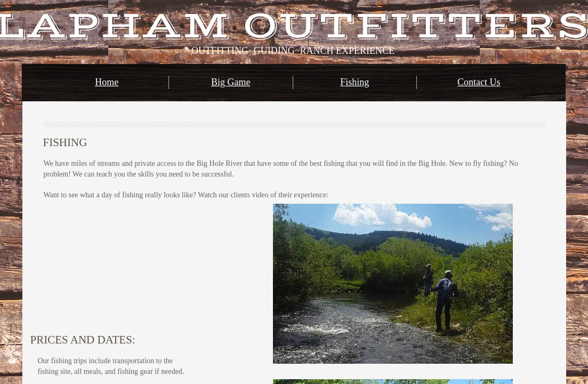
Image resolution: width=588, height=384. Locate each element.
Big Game (231, 82)
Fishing (355, 82)
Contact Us (479, 82)
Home (107, 82)
